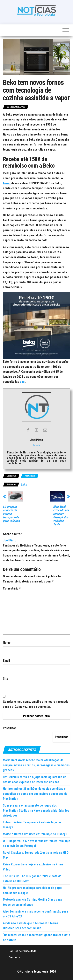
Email (6, 661)
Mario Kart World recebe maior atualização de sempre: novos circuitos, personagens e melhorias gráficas (36, 765)
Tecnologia (30, 476)
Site (6, 679)
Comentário (12, 588)
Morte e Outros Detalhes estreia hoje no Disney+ (35, 834)
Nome (7, 643)
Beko (24, 485)
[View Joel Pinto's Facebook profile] (28, 430)
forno (7, 183)
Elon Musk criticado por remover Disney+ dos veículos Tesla (61, 516)
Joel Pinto (10, 540)
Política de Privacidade (23, 951)
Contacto (14, 957)
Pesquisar (9, 728)
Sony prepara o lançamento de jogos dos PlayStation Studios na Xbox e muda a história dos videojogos (36, 810)
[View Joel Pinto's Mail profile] (45, 430)
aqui (23, 382)
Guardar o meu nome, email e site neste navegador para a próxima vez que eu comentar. (36, 704)
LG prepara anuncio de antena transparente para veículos (11, 514)
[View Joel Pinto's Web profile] (37, 430)
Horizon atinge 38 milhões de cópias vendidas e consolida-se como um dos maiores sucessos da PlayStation (35, 794)
